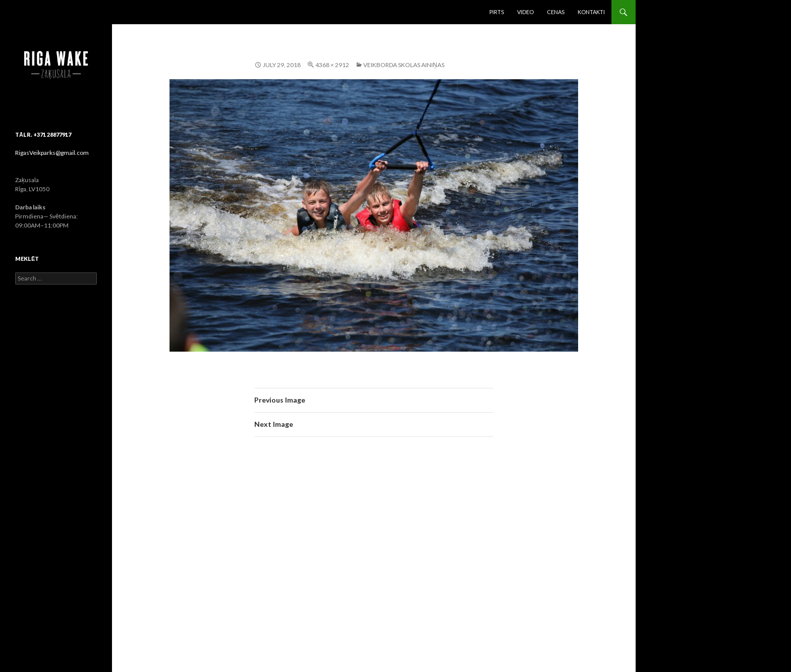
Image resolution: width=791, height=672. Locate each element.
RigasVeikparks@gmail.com (52, 153)
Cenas (556, 12)
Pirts (497, 12)
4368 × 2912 (332, 65)
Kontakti (591, 12)
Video (525, 12)
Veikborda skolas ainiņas (404, 65)
